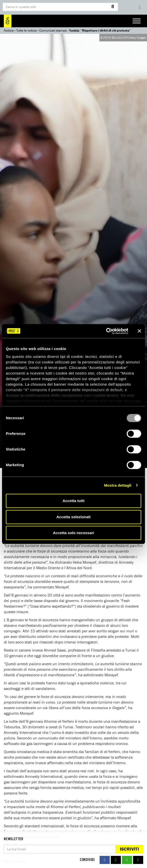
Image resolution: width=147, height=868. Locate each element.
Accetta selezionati (73, 517)
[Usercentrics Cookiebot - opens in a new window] (106, 331)
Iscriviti (129, 849)
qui (138, 401)
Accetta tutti (74, 501)
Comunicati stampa (53, 30)
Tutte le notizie (26, 30)
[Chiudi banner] (139, 331)
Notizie (9, 30)
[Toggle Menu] (137, 21)
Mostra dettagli (118, 485)
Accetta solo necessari (74, 533)
